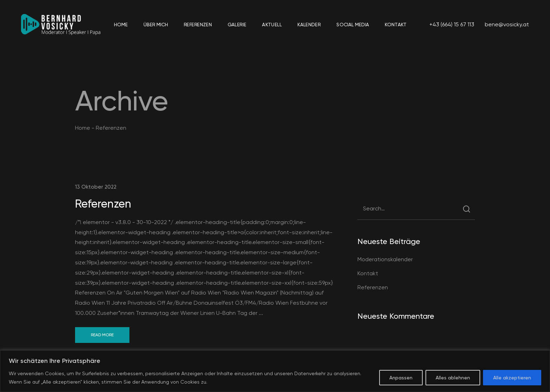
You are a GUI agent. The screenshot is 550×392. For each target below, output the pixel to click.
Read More (102, 335)
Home (121, 24)
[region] (275, 371)
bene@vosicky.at (507, 24)
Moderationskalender (385, 259)
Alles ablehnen (453, 378)
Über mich (156, 24)
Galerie (237, 24)
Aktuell (272, 24)
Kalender (309, 24)
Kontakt (396, 24)
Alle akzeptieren (512, 378)
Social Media (353, 24)
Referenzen (198, 24)
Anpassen (401, 378)
